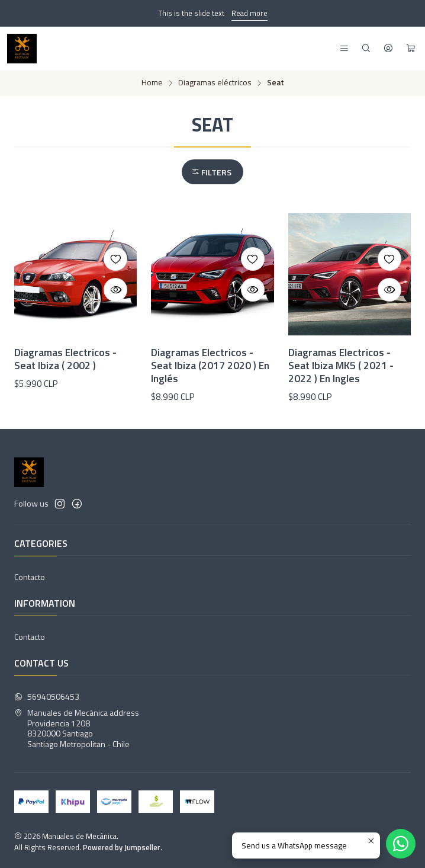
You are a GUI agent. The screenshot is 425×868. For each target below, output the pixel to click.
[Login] (388, 49)
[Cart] (411, 49)
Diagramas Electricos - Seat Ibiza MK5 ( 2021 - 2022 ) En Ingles (341, 366)
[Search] (366, 49)
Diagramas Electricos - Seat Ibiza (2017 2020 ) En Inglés (210, 366)
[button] (213, 172)
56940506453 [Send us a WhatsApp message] (47, 696)
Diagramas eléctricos (215, 83)
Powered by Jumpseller (122, 847)
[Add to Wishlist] (115, 259)
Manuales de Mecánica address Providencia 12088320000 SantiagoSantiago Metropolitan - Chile (77, 728)
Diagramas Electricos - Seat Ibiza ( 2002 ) (65, 359)
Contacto (30, 577)
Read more (249, 13)
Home (152, 83)
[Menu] (344, 49)
